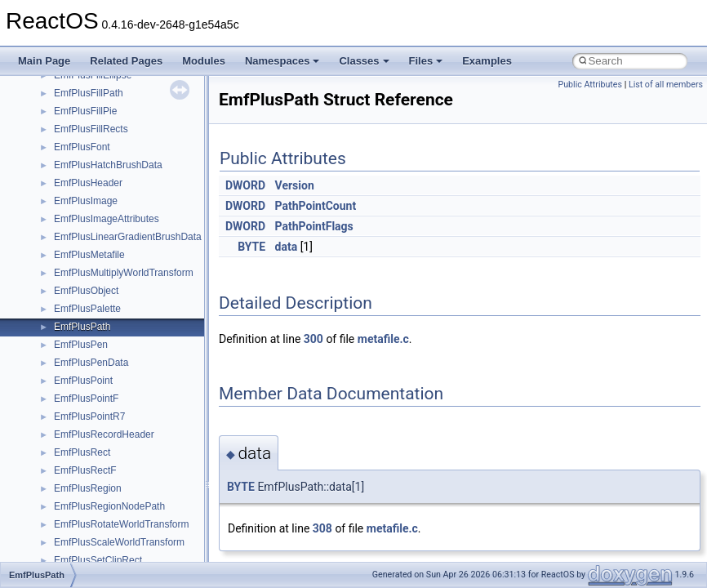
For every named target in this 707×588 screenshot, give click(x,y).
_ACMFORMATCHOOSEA (112, 97)
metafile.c (383, 339)
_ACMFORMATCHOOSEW (113, 115)
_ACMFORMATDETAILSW (113, 151)
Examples (487, 61)
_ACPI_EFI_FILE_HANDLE (114, 421)
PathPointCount (316, 206)
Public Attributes (590, 85)
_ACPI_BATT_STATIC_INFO (117, 223)
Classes (364, 61)
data (287, 247)
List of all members (666, 85)
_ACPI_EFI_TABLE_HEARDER (123, 510)
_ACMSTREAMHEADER (108, 205)
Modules (204, 61)
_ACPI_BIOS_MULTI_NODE (116, 277)
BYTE (251, 247)
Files (426, 61)
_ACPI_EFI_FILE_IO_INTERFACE (129, 439)
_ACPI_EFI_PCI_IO (97, 457)
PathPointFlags (314, 226)
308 (322, 528)
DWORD (245, 185)
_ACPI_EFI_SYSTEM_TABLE (119, 492)
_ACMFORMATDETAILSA (111, 133)
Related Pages (126, 61)
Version (295, 185)
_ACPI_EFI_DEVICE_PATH (114, 403)
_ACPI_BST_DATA (96, 313)
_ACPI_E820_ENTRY (102, 349)
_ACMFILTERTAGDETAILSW (118, 79)
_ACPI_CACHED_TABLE (109, 331)
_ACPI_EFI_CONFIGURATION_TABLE (140, 385)
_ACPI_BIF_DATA (93, 241)
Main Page (44, 61)
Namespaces (282, 61)
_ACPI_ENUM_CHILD (102, 528)
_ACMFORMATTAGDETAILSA (121, 169)
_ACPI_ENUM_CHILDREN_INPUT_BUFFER (153, 546)
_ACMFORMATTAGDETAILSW (122, 187)
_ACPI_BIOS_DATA (98, 259)
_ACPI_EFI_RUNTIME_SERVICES (131, 474)
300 (313, 339)
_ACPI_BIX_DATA (94, 295)
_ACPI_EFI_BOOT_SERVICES (122, 367)
